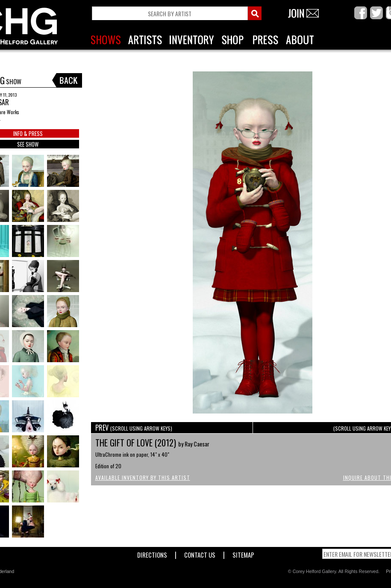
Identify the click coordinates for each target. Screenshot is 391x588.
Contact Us (200, 553)
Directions (152, 553)
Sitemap (243, 553)
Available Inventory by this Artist (143, 477)
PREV (134, 428)
